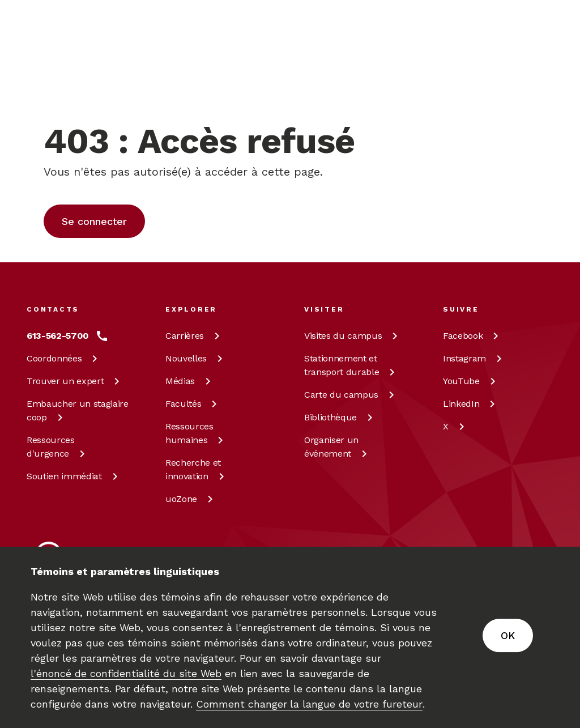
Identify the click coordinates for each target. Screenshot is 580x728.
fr (488, 97)
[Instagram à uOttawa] (474, 359)
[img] (71, 25)
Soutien (74, 476)
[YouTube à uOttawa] (471, 381)
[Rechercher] (361, 71)
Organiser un (338, 447)
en (489, 71)
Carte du (351, 395)
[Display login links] (536, 85)
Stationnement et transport (351, 365)
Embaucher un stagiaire (78, 410)
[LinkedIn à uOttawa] (471, 404)
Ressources (58, 447)
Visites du (353, 336)
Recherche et (197, 469)
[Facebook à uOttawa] (473, 336)
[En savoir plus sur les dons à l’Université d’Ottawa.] (523, 25)
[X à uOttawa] (456, 427)
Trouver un (75, 381)
